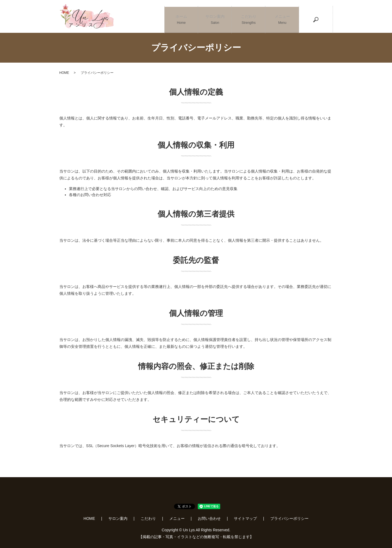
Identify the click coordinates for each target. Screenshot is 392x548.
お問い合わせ (209, 518)
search (316, 16)
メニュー (282, 17)
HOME (64, 73)
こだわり (249, 17)
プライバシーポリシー (289, 518)
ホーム (181, 17)
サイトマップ (245, 518)
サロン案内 (215, 17)
